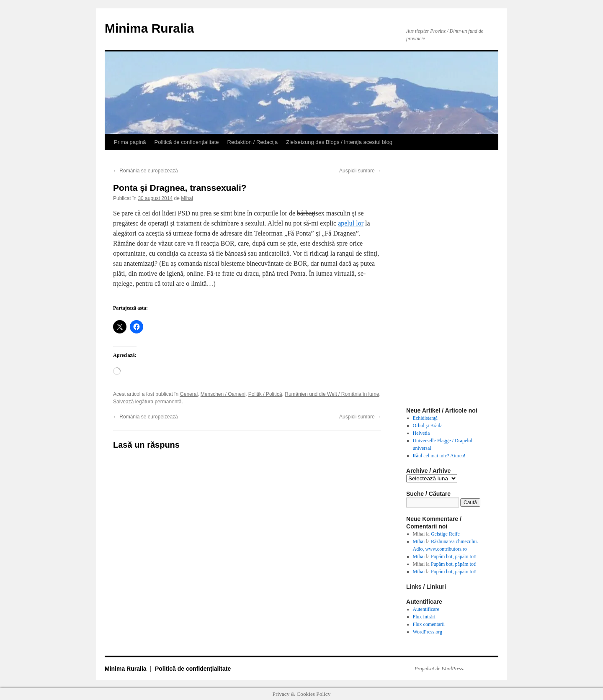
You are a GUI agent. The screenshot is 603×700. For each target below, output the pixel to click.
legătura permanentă (158, 402)
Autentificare (426, 609)
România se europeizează (146, 171)
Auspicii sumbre (360, 171)
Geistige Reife (445, 534)
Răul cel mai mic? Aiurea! (439, 456)
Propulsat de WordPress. (439, 669)
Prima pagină (130, 142)
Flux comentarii (429, 624)
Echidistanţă (425, 418)
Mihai (187, 198)
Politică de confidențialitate (187, 142)
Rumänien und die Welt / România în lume (332, 394)
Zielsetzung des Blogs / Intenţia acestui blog (339, 142)
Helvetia (421, 433)
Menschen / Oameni (223, 394)
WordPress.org (428, 632)
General (189, 394)
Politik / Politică (265, 394)
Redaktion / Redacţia (253, 142)
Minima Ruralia (149, 28)
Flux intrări (424, 617)
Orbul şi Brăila (428, 426)
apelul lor (351, 223)
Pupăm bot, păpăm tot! (454, 556)
